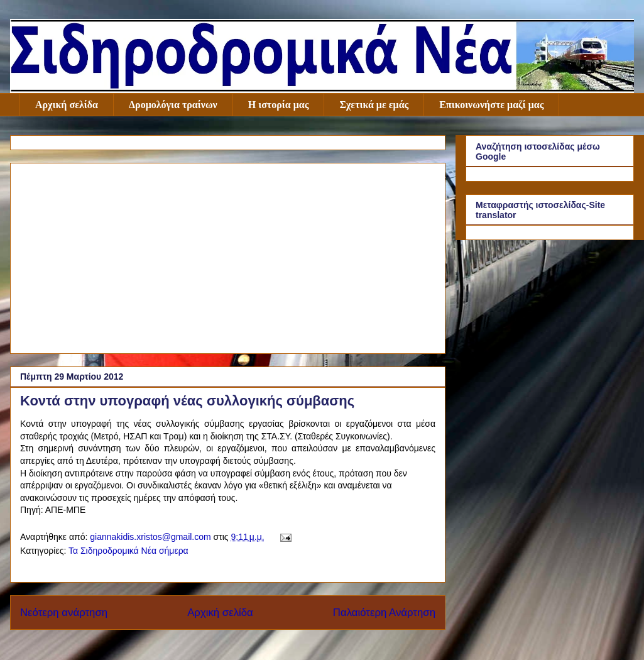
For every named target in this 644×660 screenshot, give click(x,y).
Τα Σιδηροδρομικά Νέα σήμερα (128, 551)
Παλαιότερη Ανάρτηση (384, 613)
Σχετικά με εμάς (374, 105)
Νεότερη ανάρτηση (64, 613)
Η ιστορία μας (279, 105)
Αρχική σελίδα (67, 105)
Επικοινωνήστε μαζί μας (491, 105)
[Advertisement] (228, 256)
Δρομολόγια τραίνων (173, 105)
